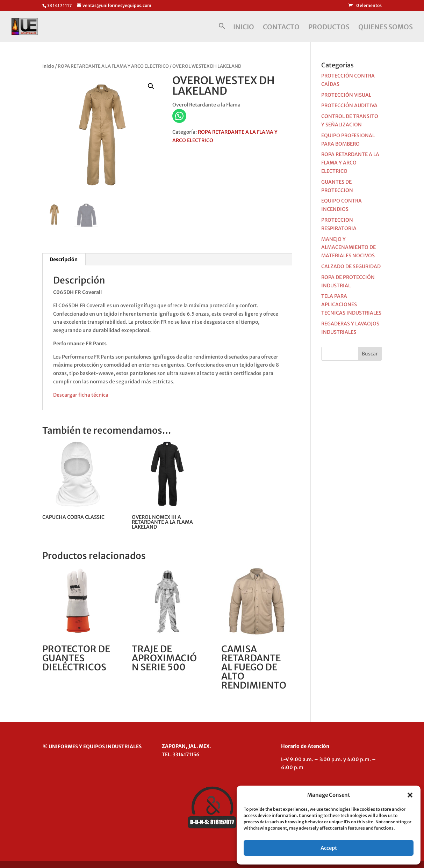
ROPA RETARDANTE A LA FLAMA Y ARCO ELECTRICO (113, 66)
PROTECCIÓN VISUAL (346, 95)
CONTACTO (281, 28)
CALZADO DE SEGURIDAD (351, 266)
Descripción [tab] (64, 259)
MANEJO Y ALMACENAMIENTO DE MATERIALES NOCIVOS (348, 248)
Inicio (48, 66)
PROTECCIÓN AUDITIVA (349, 105)
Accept (329, 848)
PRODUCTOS (329, 28)
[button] (410, 795)
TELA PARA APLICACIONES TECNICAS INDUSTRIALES (351, 304)
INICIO (244, 28)
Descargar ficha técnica (81, 395)
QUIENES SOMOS (386, 28)
